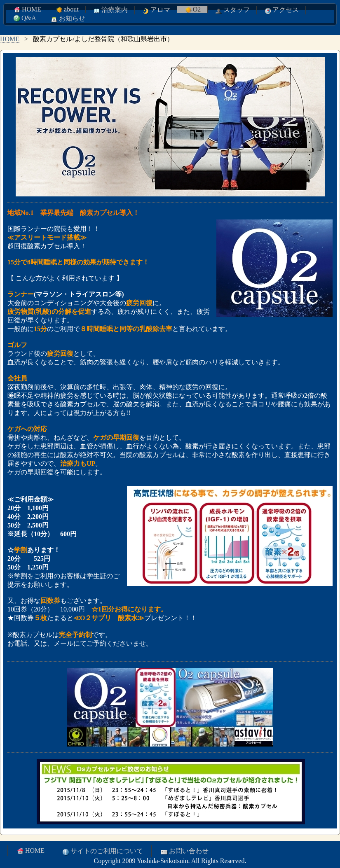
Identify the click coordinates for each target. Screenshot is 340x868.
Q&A (24, 18)
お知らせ (68, 19)
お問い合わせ (184, 852)
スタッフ (232, 10)
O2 (192, 9)
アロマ (156, 10)
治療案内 (110, 10)
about (67, 9)
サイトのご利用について (102, 852)
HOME (27, 9)
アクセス (281, 10)
